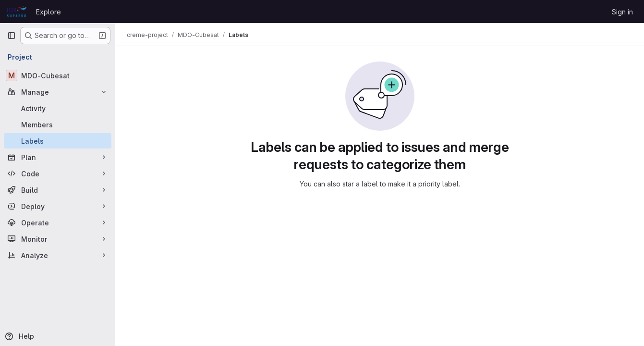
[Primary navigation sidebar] (12, 36)
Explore (49, 12)
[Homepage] (17, 12)
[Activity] (58, 108)
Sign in (622, 12)
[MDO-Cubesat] (58, 75)
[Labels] (58, 141)
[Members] (58, 124)
